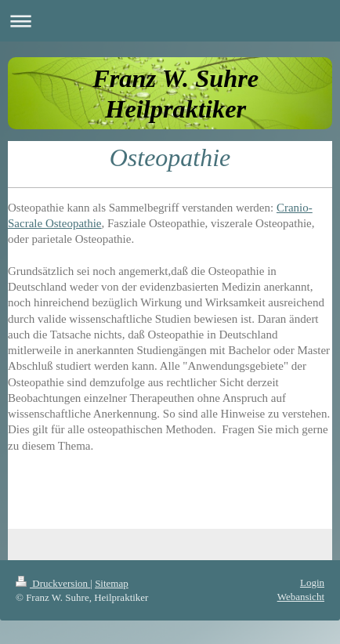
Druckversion (53, 583)
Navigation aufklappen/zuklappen (170, 21)
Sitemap (112, 583)
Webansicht (301, 597)
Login (312, 582)
